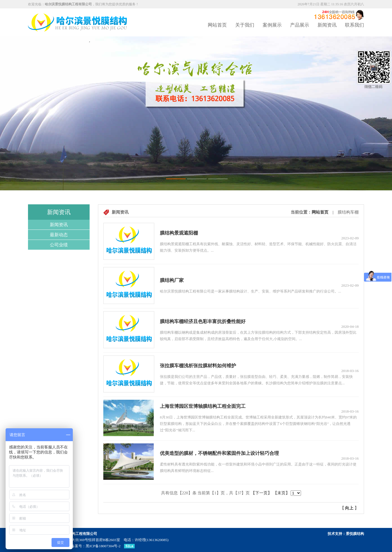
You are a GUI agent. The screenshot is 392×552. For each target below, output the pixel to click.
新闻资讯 (327, 25)
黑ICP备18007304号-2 (103, 546)
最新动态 (59, 235)
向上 (349, 508)
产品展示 (300, 25)
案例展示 (272, 25)
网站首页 (217, 25)
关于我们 (245, 25)
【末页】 (281, 493)
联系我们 (354, 25)
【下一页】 (261, 493)
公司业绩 (59, 245)
